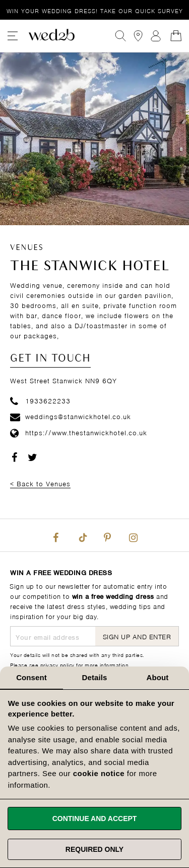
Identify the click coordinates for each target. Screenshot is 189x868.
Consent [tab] (31, 677)
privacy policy (57, 665)
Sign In (156, 36)
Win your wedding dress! (95, 10)
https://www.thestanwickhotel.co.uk (79, 432)
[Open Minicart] (176, 36)
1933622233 (40, 400)
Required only (94, 849)
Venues (27, 248)
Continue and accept (95, 819)
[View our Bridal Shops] (138, 36)
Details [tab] (95, 677)
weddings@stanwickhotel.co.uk (71, 416)
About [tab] (158, 677)
